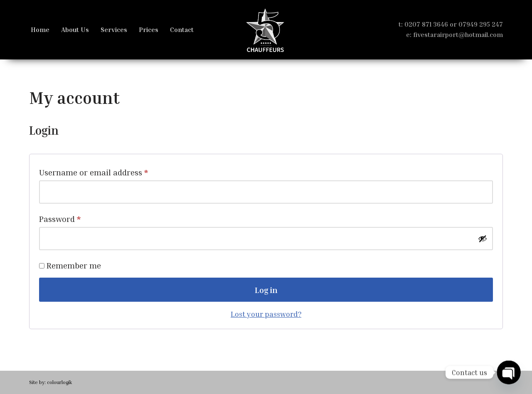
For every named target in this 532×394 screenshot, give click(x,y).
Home (40, 30)
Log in (266, 290)
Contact (182, 30)
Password (60, 217)
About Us (75, 30)
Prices (149, 30)
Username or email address (94, 170)
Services (114, 30)
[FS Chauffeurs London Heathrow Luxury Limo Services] (266, 30)
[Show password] (483, 239)
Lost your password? (266, 314)
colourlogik (59, 382)
